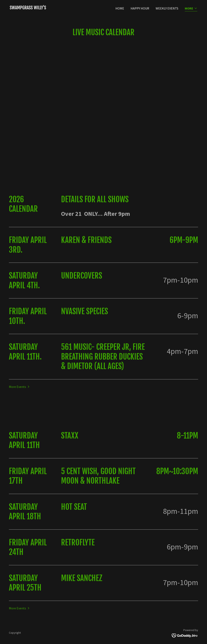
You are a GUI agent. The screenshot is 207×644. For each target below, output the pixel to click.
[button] (191, 9)
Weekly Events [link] (167, 8)
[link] (28, 8)
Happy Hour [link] (140, 8)
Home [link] (120, 8)
